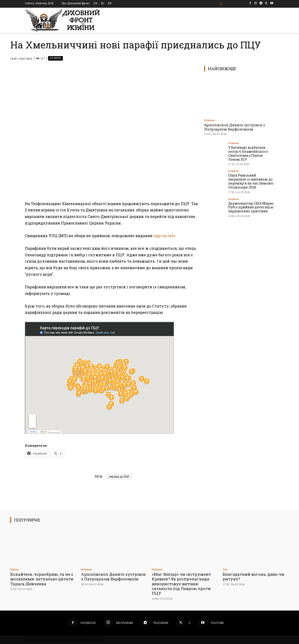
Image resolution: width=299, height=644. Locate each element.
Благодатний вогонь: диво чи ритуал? (253, 577)
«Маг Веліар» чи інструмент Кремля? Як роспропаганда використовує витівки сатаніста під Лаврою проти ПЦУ (181, 584)
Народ (14, 569)
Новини (55, 58)
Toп (225, 569)
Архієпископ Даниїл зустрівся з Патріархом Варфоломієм (235, 127)
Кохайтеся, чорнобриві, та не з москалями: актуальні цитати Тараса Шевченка (42, 579)
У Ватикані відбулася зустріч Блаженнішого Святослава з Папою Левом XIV (248, 153)
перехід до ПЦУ (119, 476)
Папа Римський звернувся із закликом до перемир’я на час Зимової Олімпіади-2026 (251, 181)
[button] (221, 4)
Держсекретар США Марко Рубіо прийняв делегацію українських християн (251, 207)
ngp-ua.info (164, 236)
